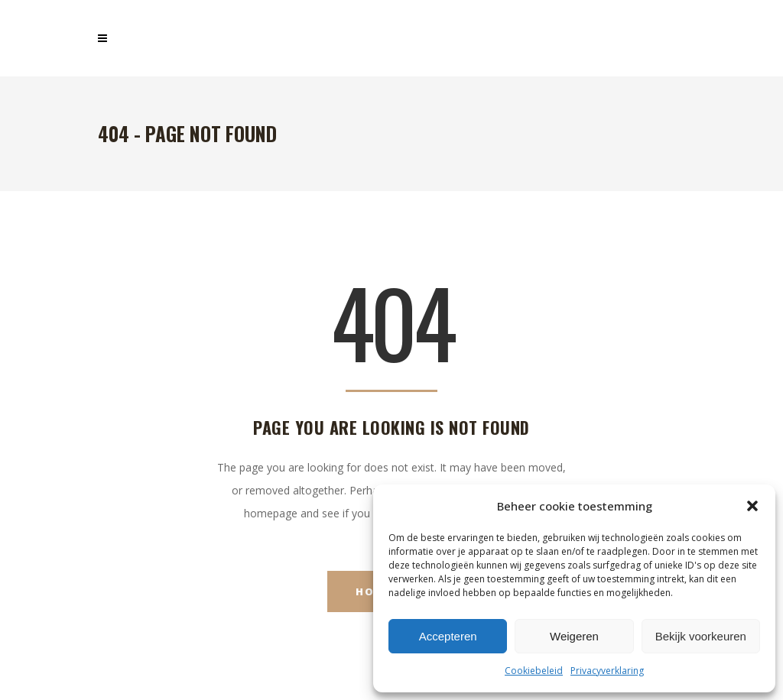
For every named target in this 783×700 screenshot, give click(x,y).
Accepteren (448, 636)
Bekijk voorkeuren (701, 636)
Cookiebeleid (534, 671)
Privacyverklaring (607, 671)
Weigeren (574, 636)
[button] (752, 506)
